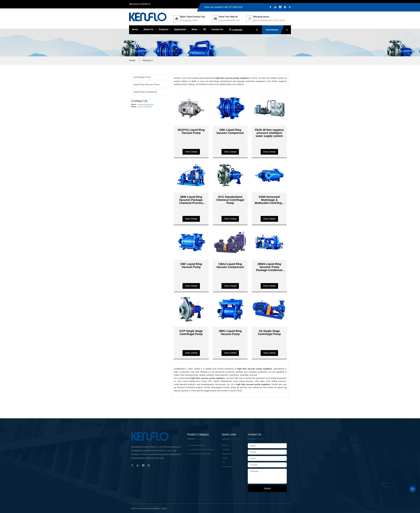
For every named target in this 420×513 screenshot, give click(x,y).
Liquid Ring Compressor (145, 92)
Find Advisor (278, 30)
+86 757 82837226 (233, 7)
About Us (148, 29)
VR (204, 29)
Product (148, 60)
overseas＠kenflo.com (145, 105)
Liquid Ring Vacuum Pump (146, 85)
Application (180, 29)
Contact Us (217, 29)
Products (164, 29)
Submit (267, 488)
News (195, 29)
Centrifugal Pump (142, 77)
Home (135, 29)
